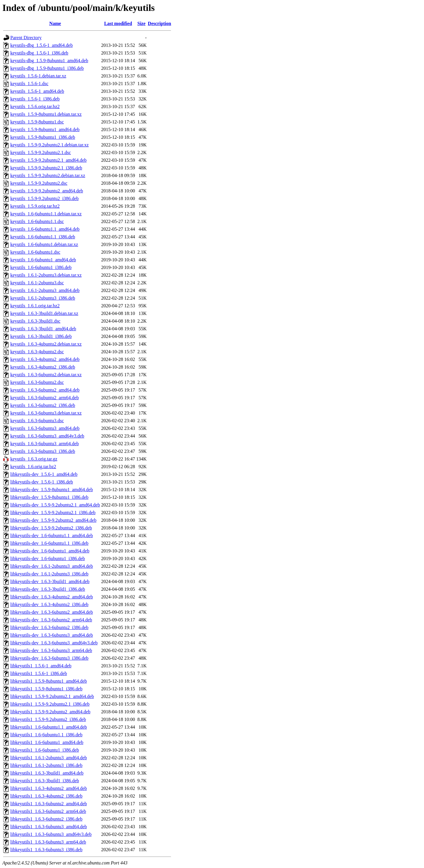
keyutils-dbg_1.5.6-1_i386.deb (39, 53)
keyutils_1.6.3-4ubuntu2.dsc (37, 352)
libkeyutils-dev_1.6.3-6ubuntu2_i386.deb (49, 627)
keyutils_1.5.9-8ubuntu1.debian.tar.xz (46, 114)
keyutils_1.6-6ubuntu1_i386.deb (41, 267)
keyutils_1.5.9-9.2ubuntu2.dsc (39, 183)
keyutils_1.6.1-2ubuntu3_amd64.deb (45, 290)
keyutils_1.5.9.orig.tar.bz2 (35, 206)
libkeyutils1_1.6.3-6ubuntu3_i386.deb (46, 850)
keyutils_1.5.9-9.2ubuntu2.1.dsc (41, 152)
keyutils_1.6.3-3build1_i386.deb (41, 336)
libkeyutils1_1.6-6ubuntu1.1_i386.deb (46, 735)
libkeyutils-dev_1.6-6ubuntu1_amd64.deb (50, 551)
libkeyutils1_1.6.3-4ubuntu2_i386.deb (46, 796)
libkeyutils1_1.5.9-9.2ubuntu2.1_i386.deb (50, 704)
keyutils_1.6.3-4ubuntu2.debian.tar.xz (46, 344)
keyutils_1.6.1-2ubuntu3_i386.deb (43, 298)
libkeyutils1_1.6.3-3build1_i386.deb (45, 781)
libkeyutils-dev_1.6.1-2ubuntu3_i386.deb (49, 574)
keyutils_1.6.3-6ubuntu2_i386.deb (43, 405)
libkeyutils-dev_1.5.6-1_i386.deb (42, 482)
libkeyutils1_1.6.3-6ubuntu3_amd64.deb (49, 827)
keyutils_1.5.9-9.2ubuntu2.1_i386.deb (46, 168)
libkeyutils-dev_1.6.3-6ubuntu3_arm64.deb (51, 650)
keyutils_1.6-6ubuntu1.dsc (35, 252)
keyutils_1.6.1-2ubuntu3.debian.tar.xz (46, 275)
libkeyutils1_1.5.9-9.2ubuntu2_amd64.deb (50, 712)
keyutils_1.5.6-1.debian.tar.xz (38, 76)
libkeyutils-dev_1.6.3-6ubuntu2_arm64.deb (51, 620)
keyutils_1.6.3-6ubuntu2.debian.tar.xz (46, 375)
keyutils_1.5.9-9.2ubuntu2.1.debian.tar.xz (49, 145)
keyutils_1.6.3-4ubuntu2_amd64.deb (45, 359)
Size (142, 23)
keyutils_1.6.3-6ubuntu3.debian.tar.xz (46, 413)
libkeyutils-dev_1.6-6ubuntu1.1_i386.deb (49, 543)
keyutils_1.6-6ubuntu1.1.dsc (37, 221)
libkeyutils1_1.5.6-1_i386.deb (39, 673)
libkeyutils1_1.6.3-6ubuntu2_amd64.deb (49, 804)
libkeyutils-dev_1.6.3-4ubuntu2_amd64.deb (52, 597)
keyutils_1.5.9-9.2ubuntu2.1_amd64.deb (48, 160)
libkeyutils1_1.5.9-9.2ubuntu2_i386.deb (48, 719)
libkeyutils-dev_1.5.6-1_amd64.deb (44, 474)
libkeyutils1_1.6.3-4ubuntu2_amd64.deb (49, 788)
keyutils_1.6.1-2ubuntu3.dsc (37, 283)
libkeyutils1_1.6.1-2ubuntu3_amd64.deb (49, 758)
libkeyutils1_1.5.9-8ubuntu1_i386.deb (46, 689)
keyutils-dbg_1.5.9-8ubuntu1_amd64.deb (49, 61)
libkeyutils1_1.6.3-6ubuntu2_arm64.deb (48, 811)
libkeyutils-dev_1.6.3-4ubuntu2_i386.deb (49, 604)
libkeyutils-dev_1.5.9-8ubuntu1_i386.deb (49, 497)
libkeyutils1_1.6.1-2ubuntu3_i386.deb (46, 765)
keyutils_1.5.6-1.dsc (29, 84)
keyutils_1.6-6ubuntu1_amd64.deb (43, 260)
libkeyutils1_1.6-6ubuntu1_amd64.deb (47, 742)
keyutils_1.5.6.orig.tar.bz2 (35, 107)
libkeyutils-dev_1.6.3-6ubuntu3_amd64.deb (52, 635)
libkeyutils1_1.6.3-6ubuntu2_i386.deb (46, 819)
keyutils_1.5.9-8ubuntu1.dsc (37, 122)
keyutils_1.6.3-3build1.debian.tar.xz (44, 313)
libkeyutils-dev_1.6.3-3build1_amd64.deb (50, 581)
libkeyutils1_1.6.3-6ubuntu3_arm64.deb (48, 842)
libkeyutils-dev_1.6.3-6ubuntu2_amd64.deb (52, 612)
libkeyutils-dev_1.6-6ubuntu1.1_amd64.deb (52, 536)
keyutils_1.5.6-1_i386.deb (35, 99)
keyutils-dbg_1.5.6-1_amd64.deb (42, 45)
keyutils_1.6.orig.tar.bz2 (33, 467)
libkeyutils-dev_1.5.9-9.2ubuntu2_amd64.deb (53, 520)
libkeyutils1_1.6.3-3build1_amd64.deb (47, 773)
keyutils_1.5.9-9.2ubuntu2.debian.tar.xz (48, 175)
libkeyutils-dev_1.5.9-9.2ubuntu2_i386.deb (51, 528)
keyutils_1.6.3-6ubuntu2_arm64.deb (44, 398)
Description (159, 23)
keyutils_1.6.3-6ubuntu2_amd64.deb (45, 390)
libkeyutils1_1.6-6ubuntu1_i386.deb (45, 750)
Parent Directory (26, 38)
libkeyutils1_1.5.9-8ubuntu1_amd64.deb (49, 681)
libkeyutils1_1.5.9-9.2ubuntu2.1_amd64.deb (52, 696)
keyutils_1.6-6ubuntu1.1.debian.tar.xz (46, 214)
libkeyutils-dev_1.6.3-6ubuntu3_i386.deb (49, 658)
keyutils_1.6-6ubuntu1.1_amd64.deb (45, 229)
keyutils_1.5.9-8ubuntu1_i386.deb (43, 137)
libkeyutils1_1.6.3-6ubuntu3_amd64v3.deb (51, 834)
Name (55, 23)
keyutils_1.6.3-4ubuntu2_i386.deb (43, 367)
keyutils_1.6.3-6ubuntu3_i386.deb (43, 451)
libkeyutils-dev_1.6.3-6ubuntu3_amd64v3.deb (54, 643)
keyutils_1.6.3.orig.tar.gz (34, 459)
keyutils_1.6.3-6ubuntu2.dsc (37, 382)
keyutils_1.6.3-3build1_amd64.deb (43, 329)
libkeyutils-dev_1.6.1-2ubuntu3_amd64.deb (52, 566)
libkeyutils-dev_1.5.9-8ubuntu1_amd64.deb (52, 490)
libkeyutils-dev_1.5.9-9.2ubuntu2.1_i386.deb (53, 513)
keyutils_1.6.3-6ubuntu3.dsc (37, 421)
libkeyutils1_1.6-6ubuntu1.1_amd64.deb (49, 727)
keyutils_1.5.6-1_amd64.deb (37, 91)
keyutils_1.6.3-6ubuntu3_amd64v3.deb (47, 436)
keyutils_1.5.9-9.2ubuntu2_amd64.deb (47, 191)
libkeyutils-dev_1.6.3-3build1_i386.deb (48, 589)
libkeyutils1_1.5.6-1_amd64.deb (41, 666)
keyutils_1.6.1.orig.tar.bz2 (35, 306)
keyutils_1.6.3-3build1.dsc (35, 321)
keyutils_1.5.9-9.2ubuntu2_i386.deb (44, 198)
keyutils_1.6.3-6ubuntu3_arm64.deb (44, 444)
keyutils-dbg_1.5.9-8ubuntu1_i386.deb (47, 68)
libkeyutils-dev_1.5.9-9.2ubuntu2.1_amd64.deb (55, 505)
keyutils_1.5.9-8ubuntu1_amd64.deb (45, 129)
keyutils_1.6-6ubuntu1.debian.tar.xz (44, 244)
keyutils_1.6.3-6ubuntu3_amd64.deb (45, 428)
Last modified (118, 23)
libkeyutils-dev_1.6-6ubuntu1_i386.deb (48, 558)
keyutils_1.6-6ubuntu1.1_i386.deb (43, 237)
